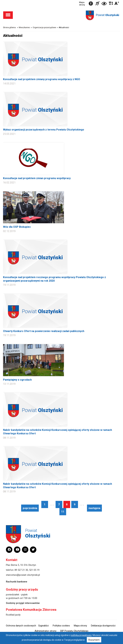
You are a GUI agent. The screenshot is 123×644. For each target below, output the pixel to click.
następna (94, 508)
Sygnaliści (43, 626)
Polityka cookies (61, 626)
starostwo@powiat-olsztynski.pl (23, 575)
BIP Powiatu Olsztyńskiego (74, 631)
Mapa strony (82, 4)
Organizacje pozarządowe (44, 28)
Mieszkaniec (24, 28)
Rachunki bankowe (17, 582)
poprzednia (30, 508)
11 (63, 512)
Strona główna (9, 28)
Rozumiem (94, 640)
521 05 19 (34, 570)
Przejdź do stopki (62, 0)
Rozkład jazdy (13, 615)
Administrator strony (45, 631)
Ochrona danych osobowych (21, 626)
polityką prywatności (81, 635)
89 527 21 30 (21, 570)
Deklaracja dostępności (103, 626)
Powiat (108, 15)
